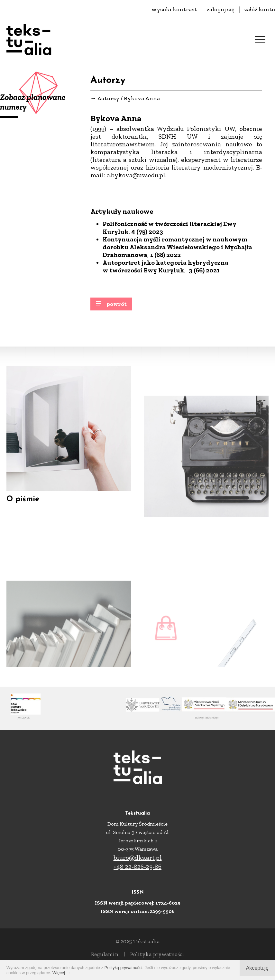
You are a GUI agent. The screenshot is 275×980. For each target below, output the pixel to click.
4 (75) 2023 (147, 232)
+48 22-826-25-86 (137, 867)
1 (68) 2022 (165, 255)
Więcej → (61, 973)
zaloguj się (221, 9)
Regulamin (105, 954)
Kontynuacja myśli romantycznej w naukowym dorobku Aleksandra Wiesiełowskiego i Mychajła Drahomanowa (177, 247)
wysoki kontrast (174, 9)
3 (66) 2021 (204, 270)
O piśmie (23, 507)
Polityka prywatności (157, 954)
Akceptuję (257, 968)
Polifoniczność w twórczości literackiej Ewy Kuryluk (170, 228)
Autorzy (108, 99)
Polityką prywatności (124, 968)
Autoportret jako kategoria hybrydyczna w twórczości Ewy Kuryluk (165, 267)
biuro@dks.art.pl (138, 857)
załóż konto (260, 9)
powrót (117, 307)
